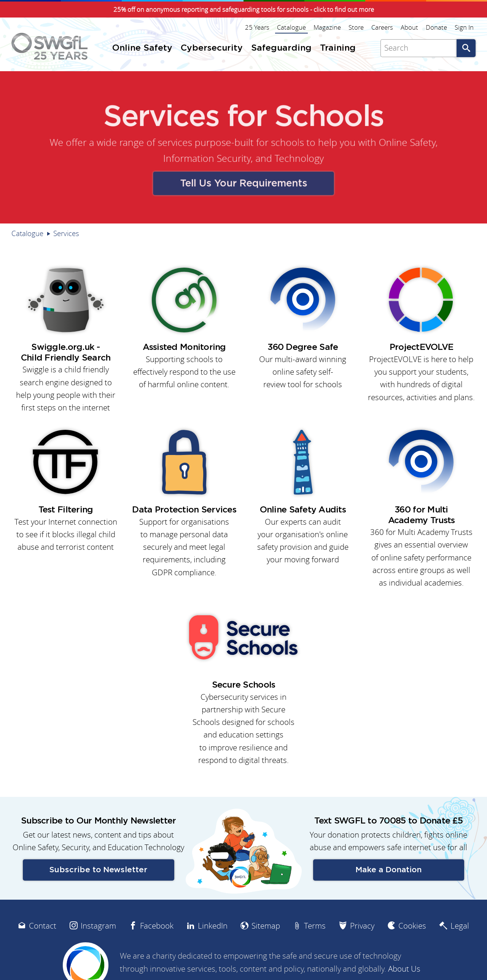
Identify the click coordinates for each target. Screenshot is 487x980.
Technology (297, 158)
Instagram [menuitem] (98, 926)
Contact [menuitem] (43, 926)
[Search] (419, 48)
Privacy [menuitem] (362, 926)
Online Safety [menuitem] (142, 48)
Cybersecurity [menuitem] (212, 48)
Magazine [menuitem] (327, 27)
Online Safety (399, 143)
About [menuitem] (409, 27)
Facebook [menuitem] (157, 926)
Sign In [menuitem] (464, 27)
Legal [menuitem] (460, 926)
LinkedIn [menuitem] (213, 926)
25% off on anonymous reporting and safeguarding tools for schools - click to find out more (244, 10)
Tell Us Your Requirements (243, 182)
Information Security (209, 158)
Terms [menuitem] (315, 926)
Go (466, 48)
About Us (404, 969)
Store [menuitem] (356, 27)
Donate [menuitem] (436, 27)
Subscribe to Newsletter (98, 870)
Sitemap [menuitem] (266, 926)
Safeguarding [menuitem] (281, 48)
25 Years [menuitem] (257, 27)
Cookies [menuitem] (412, 926)
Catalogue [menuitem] (291, 27)
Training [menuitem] (338, 48)
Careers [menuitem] (382, 27)
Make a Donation (388, 870)
